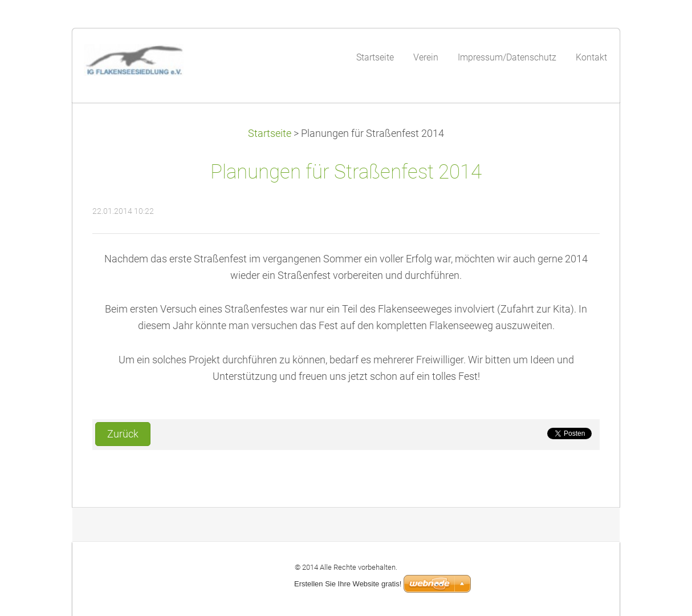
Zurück (123, 434)
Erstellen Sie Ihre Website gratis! (348, 584)
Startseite (270, 133)
